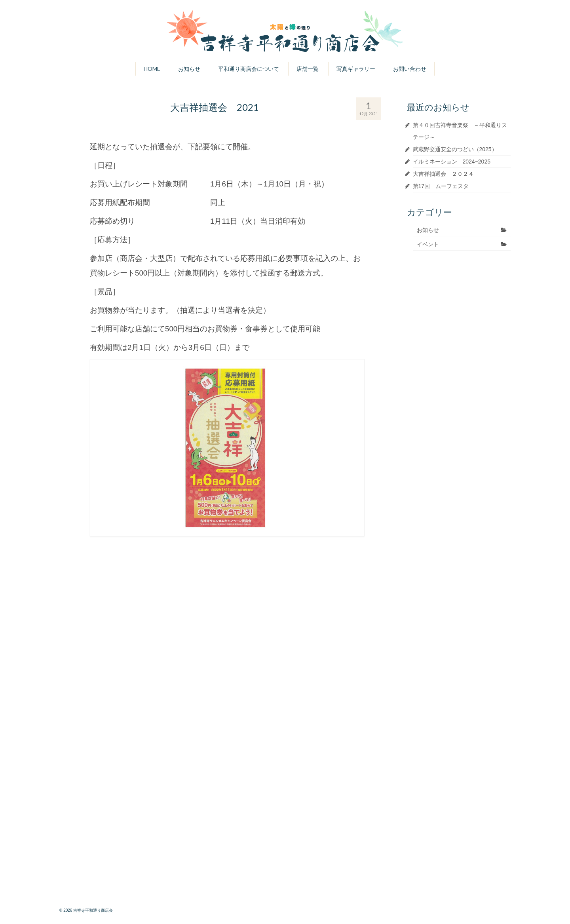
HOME (152, 69)
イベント (428, 244)
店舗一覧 (308, 69)
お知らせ (189, 69)
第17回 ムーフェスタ (441, 186)
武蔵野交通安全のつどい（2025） (455, 149)
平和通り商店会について (249, 69)
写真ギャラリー (356, 69)
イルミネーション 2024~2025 (452, 162)
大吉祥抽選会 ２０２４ (443, 174)
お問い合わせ (410, 69)
